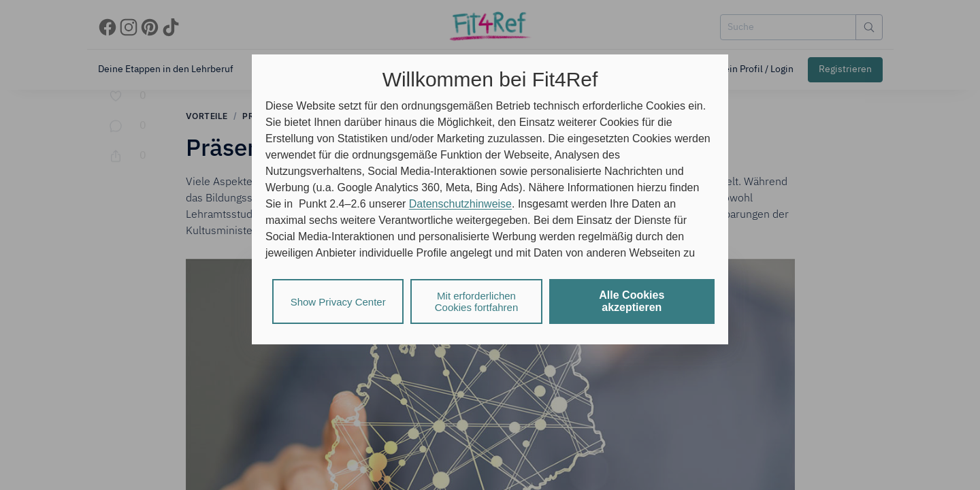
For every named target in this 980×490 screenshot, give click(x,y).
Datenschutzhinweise (460, 204)
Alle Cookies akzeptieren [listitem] (632, 301)
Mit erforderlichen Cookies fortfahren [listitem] (477, 301)
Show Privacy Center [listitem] (338, 302)
